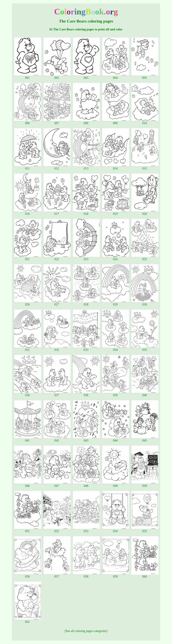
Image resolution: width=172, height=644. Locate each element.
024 (115, 258)
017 (57, 212)
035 (145, 348)
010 (145, 122)
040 (145, 394)
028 (86, 303)
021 (28, 258)
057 (57, 575)
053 (86, 530)
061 (28, 620)
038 (86, 394)
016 (28, 212)
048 (86, 484)
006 (28, 122)
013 (86, 167)
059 (115, 575)
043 (86, 439)
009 (115, 122)
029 (115, 303)
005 (145, 76)
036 (28, 394)
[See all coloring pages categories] (86, 631)
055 (145, 530)
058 (86, 575)
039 (115, 394)
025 (145, 258)
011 (28, 167)
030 (145, 303)
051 (28, 530)
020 (145, 212)
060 (145, 575)
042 (57, 439)
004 (115, 76)
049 (115, 484)
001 (28, 76)
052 (57, 530)
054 (115, 530)
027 (57, 303)
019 (115, 212)
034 (115, 348)
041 (28, 439)
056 (28, 575)
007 (57, 122)
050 (145, 484)
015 (145, 167)
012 (57, 167)
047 (57, 484)
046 (28, 484)
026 (28, 303)
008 (86, 122)
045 (145, 439)
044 (115, 439)
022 (57, 258)
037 (57, 394)
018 (86, 212)
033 (86, 348)
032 (57, 348)
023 (86, 258)
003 (86, 76)
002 (57, 76)
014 (115, 167)
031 (28, 348)
